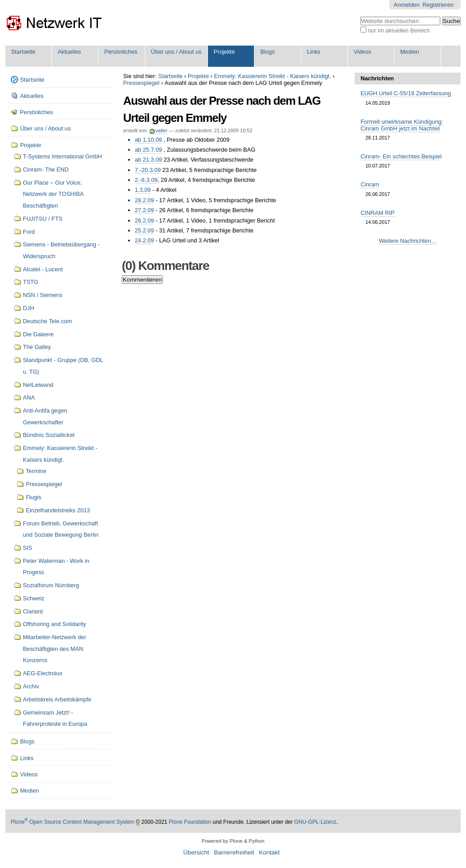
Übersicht (196, 852)
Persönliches (121, 52)
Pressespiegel (141, 83)
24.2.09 (145, 240)
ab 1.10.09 (149, 140)
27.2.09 (145, 210)
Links (314, 52)
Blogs (268, 52)
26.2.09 (145, 220)
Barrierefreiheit (234, 852)
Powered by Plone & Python (233, 841)
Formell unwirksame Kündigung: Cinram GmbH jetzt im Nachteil (402, 125)
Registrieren (438, 5)
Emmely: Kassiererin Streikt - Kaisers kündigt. (272, 76)
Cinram (370, 184)
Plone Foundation (190, 822)
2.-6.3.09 (146, 180)
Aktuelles (69, 52)
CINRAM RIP (377, 213)
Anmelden (406, 5)
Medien (410, 52)
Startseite (23, 52)
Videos (362, 52)
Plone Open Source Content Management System (73, 822)
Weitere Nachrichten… (408, 241)
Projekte (224, 52)
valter (162, 130)
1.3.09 (143, 190)
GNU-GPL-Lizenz (315, 822)
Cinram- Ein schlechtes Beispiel (401, 156)
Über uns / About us (176, 52)
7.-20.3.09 (148, 170)
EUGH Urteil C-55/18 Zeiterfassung (406, 93)
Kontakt (269, 852)
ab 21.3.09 (149, 160)
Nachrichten (377, 78)
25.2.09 (145, 230)
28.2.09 (145, 200)
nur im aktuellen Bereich (399, 30)
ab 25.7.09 (149, 150)
